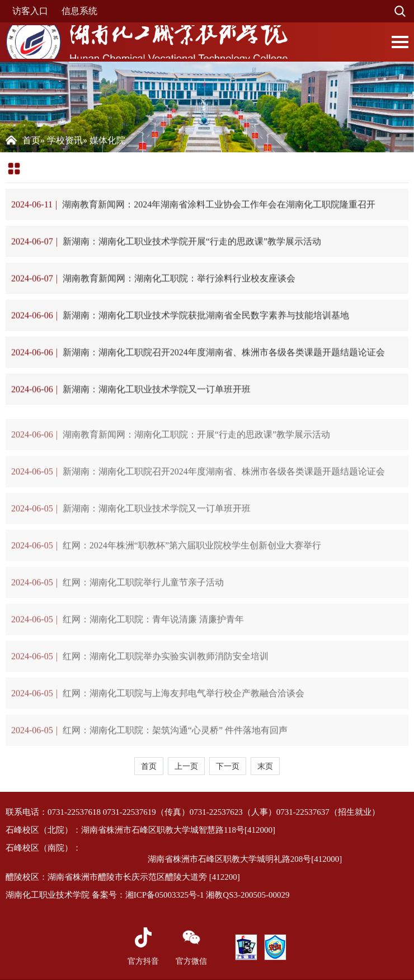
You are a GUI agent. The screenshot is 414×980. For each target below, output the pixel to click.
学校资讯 (65, 140)
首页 (31, 140)
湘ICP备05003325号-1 (165, 895)
